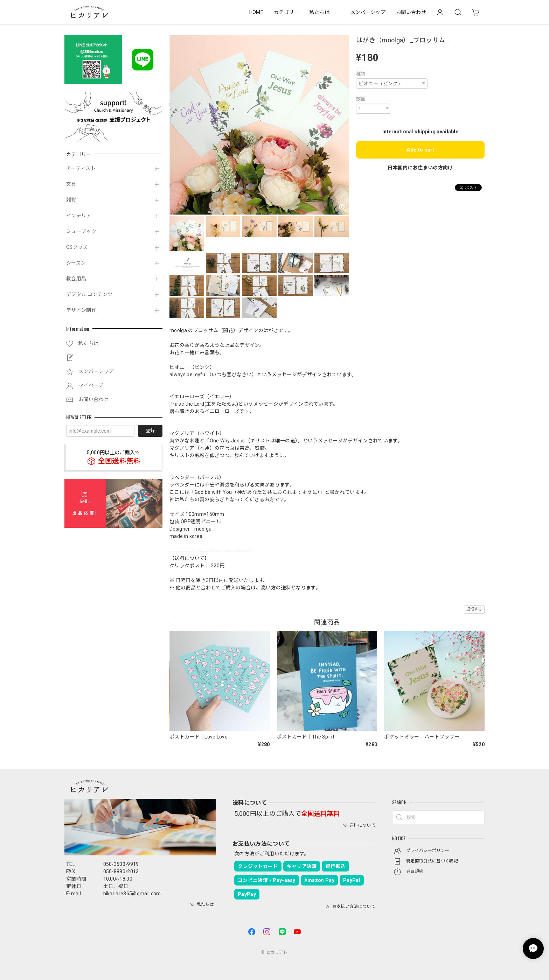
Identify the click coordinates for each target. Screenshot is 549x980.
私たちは (319, 12)
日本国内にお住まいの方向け (420, 168)
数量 (361, 99)
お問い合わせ (411, 12)
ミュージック (81, 231)
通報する (474, 609)
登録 (150, 431)
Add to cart (420, 150)
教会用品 (76, 279)
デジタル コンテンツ (89, 294)
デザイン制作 (81, 310)
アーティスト (81, 168)
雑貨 (71, 200)
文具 (71, 184)
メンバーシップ (368, 12)
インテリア (79, 216)
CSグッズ (77, 247)
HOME (256, 12)
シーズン (76, 263)
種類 (361, 74)
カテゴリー (286, 12)
